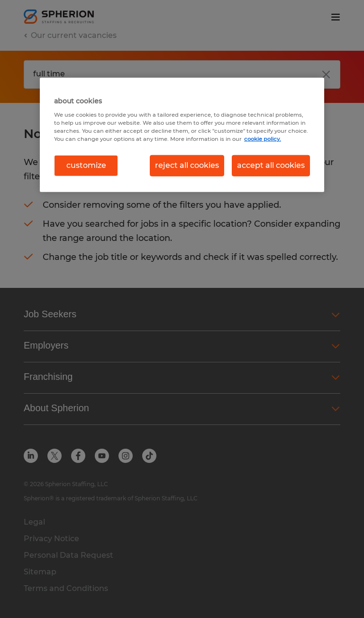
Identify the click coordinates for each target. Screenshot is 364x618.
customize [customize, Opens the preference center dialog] (86, 165)
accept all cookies (271, 165)
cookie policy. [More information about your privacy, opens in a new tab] (263, 139)
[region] (182, 135)
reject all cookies (187, 165)
